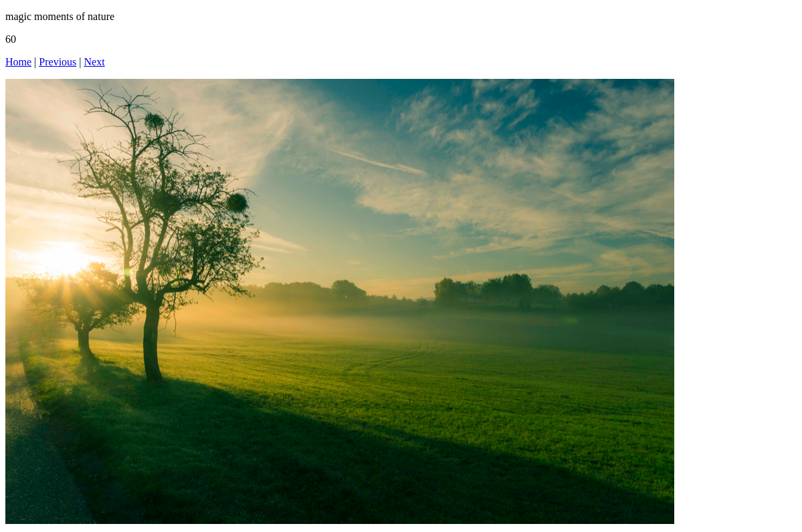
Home (18, 62)
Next (95, 62)
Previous (58, 62)
